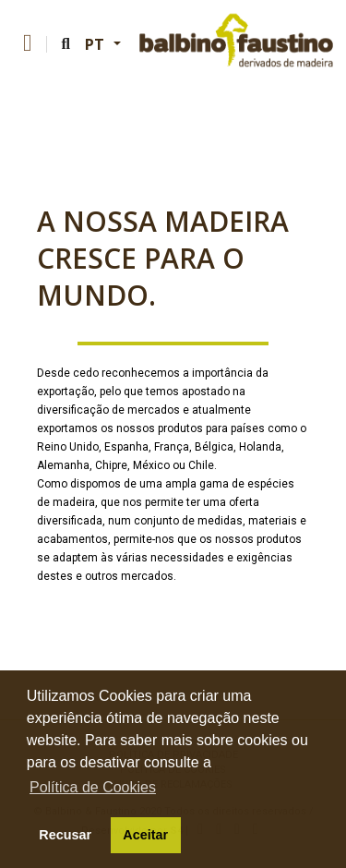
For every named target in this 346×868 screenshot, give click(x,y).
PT (97, 44)
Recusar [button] (65, 835)
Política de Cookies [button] (93, 787)
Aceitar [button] (145, 835)
